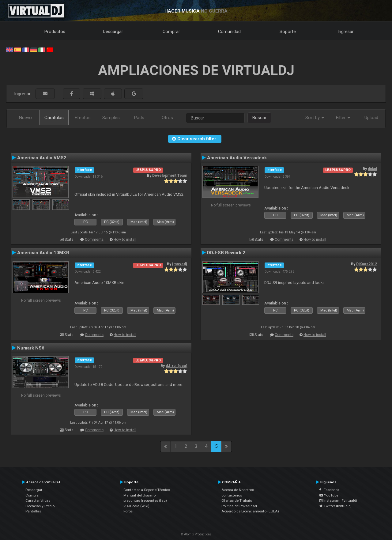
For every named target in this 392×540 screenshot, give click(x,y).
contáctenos (232, 495)
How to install (125, 240)
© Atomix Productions (196, 534)
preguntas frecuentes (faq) (145, 500)
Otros (167, 118)
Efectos (83, 118)
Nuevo (25, 118)
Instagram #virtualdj (338, 500)
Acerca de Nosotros (238, 490)
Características (38, 500)
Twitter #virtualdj (335, 506)
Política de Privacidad (239, 506)
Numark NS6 (31, 348)
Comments (94, 240)
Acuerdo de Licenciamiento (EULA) (250, 511)
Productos (55, 32)
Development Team (170, 176)
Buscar (259, 118)
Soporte (288, 32)
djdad (372, 169)
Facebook (329, 490)
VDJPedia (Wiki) (136, 506)
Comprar (171, 32)
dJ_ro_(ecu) (176, 366)
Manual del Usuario (139, 495)
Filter (343, 118)
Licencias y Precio (40, 506)
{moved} (180, 264)
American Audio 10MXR (43, 253)
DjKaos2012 (367, 264)
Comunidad (229, 32)
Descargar (113, 32)
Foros (128, 511)
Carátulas (54, 118)
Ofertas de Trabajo (237, 500)
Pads (139, 118)
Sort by (315, 118)
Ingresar (346, 32)
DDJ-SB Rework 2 (226, 253)
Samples (111, 118)
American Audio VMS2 (42, 158)
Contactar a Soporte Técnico (147, 490)
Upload (371, 118)
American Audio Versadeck (237, 158)
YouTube (329, 495)
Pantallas (33, 511)
